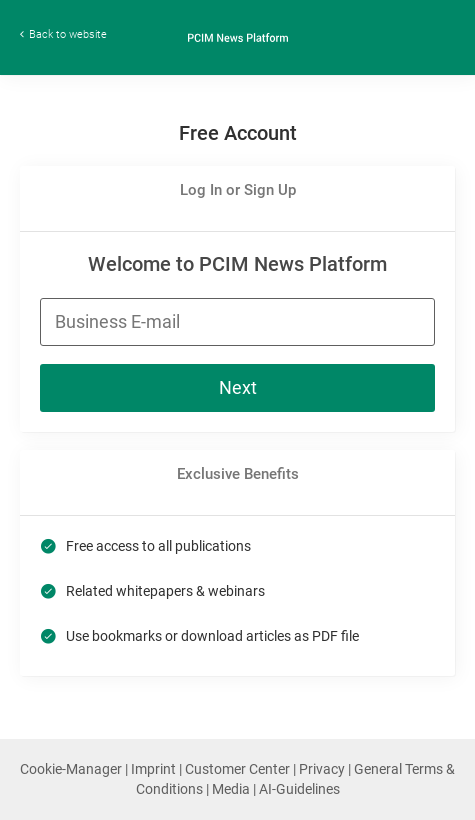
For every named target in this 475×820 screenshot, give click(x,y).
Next (238, 387)
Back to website (68, 34)
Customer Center (239, 769)
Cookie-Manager (72, 769)
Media (232, 789)
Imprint (155, 769)
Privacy (323, 769)
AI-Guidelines (299, 789)
